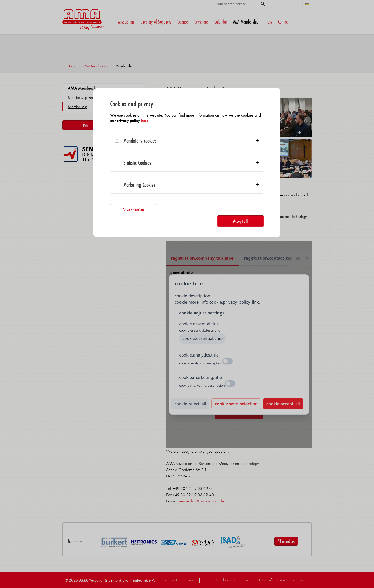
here (145, 121)
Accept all (241, 221)
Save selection (134, 210)
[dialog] (187, 163)
